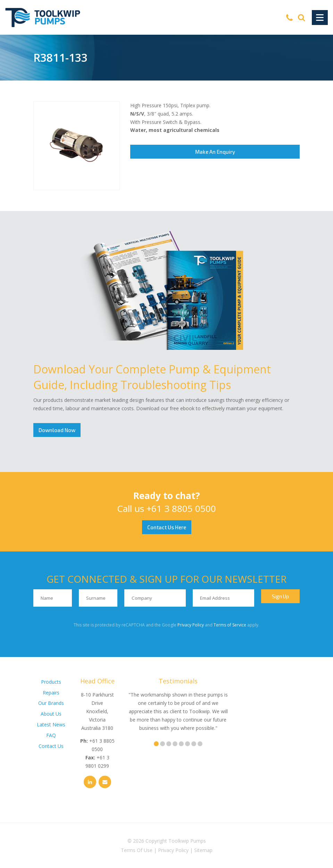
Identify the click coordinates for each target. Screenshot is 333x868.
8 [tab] (200, 744)
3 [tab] (169, 744)
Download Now (57, 430)
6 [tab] (188, 744)
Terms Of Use (137, 850)
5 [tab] (181, 744)
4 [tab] (175, 744)
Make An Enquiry (215, 152)
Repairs (51, 693)
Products (51, 682)
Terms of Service (230, 625)
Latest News (51, 724)
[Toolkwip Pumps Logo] (43, 18)
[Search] (301, 17)
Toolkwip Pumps (187, 841)
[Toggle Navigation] (320, 18)
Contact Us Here (167, 527)
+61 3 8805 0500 (181, 508)
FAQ (51, 735)
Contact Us (51, 746)
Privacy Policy (191, 625)
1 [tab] (156, 744)
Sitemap (203, 850)
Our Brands (51, 703)
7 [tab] (194, 744)
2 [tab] (163, 744)
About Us (51, 714)
